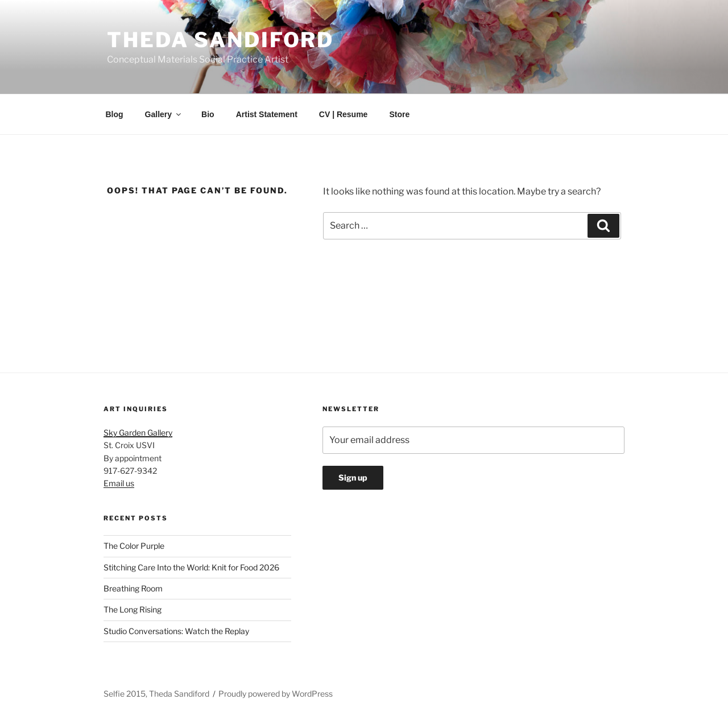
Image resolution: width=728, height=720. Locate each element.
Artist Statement (267, 114)
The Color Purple (134, 546)
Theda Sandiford (220, 40)
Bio (208, 114)
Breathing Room (133, 588)
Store (399, 114)
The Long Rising (133, 609)
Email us (119, 483)
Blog (115, 114)
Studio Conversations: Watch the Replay (176, 631)
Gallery (164, 114)
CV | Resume (344, 114)
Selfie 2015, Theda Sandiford (156, 694)
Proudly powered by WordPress (276, 694)
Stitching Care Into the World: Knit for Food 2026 (191, 567)
